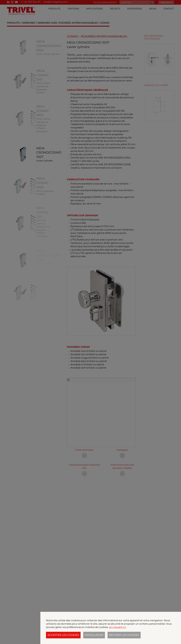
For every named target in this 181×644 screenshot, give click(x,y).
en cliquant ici (117, 627)
